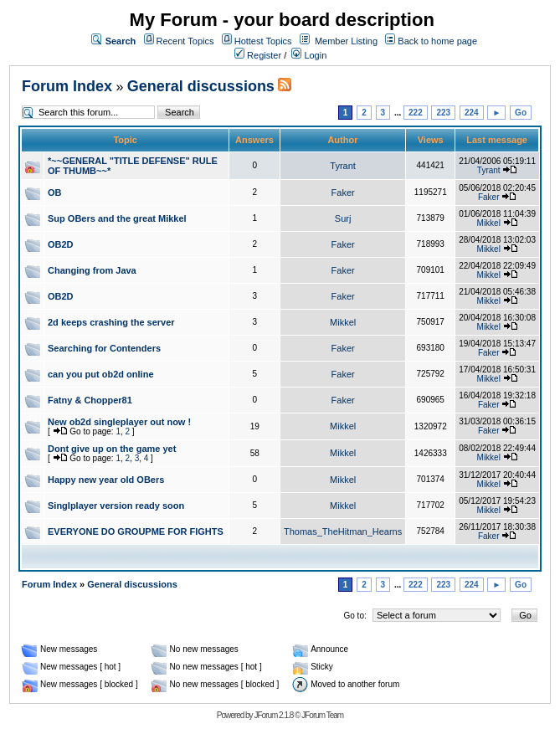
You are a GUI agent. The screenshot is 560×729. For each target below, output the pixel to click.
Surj (343, 218)
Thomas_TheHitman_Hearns (343, 531)
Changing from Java (92, 270)
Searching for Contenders (104, 348)
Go (521, 113)
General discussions (201, 86)
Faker (343, 193)
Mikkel (489, 223)
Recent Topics (185, 41)
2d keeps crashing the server (111, 322)
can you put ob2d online (101, 374)
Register (258, 55)
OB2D (61, 244)
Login (309, 55)
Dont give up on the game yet (112, 449)
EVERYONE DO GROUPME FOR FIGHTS (136, 531)
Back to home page (437, 41)
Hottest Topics (263, 41)
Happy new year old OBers (106, 480)
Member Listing (346, 41)
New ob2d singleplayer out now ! (119, 422)
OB (55, 193)
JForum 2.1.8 (273, 715)
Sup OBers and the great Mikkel (117, 218)
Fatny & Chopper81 (90, 400)
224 (472, 113)
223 (443, 113)
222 (416, 113)
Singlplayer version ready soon (116, 506)
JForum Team (322, 715)
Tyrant (343, 166)
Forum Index (67, 86)
